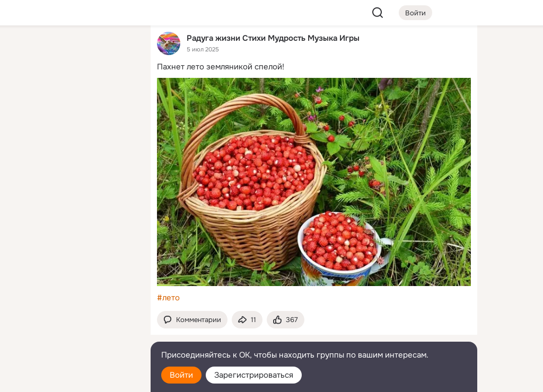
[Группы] (119, 51)
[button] (192, 320)
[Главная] (25, 51)
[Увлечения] (72, 51)
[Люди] (72, 97)
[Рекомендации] (72, 191)
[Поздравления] (72, 144)
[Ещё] (72, 310)
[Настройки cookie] (72, 378)
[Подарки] (25, 144)
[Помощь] (25, 191)
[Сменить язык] (72, 333)
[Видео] (119, 97)
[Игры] (119, 144)
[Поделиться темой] (247, 320)
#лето (168, 298)
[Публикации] (25, 97)
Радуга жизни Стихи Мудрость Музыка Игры (273, 38)
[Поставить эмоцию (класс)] (286, 320)
